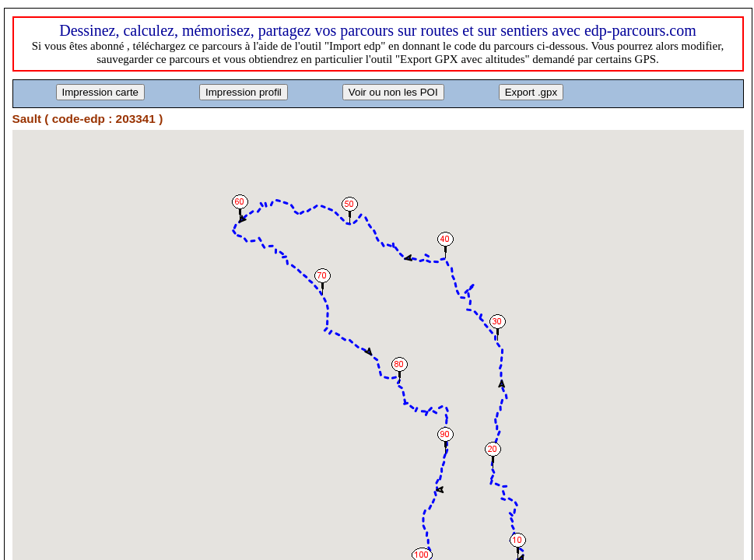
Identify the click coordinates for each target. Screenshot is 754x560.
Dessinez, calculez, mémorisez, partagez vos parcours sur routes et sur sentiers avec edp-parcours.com (378, 30)
